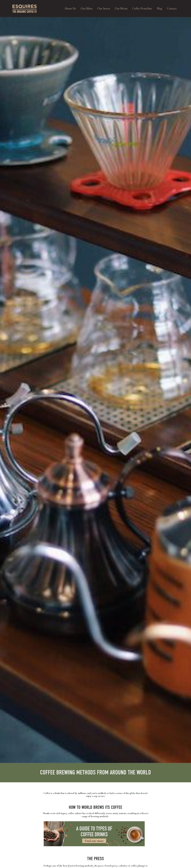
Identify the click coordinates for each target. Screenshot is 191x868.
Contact (172, 8)
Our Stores (104, 8)
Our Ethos (87, 8)
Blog (160, 8)
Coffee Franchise (142, 8)
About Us (70, 8)
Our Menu (121, 8)
